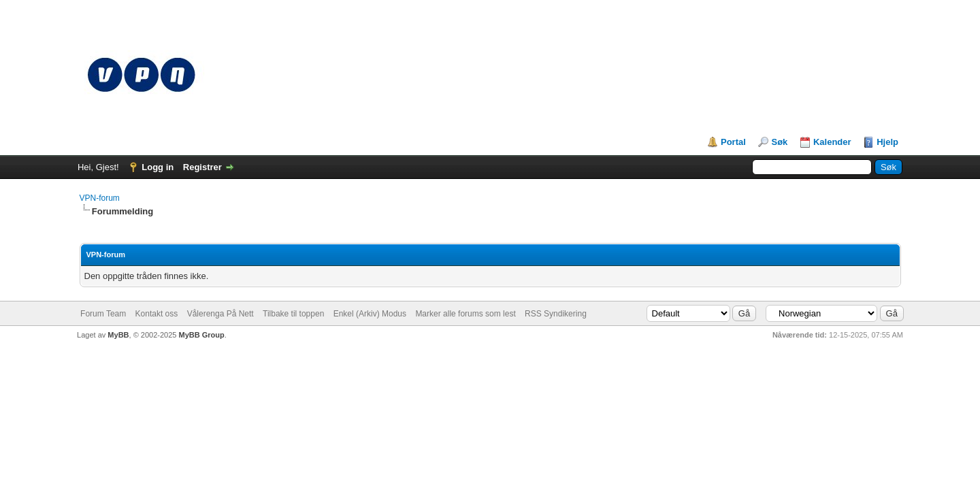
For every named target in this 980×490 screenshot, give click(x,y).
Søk (779, 142)
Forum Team (103, 314)
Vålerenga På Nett (220, 314)
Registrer (202, 167)
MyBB (118, 335)
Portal (733, 142)
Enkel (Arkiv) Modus (370, 314)
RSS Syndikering (556, 314)
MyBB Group (201, 335)
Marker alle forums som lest (465, 314)
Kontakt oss (157, 314)
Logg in (158, 167)
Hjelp (887, 142)
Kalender (832, 142)
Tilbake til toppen (293, 314)
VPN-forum (100, 198)
